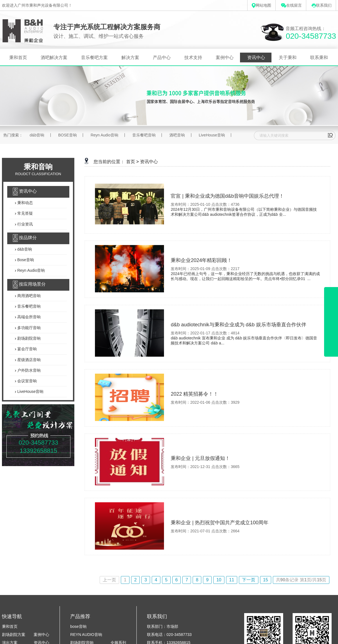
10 (219, 580)
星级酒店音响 (28, 360)
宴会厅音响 (26, 349)
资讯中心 (256, 57)
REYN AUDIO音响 (86, 635)
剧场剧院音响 (28, 338)
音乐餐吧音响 (144, 135)
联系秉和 (319, 57)
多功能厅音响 (28, 328)
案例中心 (225, 57)
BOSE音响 (68, 135)
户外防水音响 (28, 370)
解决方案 (130, 57)
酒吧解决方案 (54, 57)
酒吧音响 (177, 135)
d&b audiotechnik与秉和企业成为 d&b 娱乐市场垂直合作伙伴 (238, 325)
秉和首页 (18, 57)
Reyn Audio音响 (104, 135)
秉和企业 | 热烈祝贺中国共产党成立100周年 (220, 523)
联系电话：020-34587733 (169, 635)
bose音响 (78, 626)
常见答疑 (25, 214)
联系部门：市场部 (163, 626)
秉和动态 (25, 203)
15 (266, 580)
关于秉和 (288, 57)
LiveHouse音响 (212, 135)
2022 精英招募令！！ (194, 394)
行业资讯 (25, 224)
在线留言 (291, 5)
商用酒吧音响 (28, 296)
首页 (131, 162)
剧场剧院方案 (14, 635)
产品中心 (162, 57)
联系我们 (322, 5)
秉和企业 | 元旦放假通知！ (200, 458)
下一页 (249, 580)
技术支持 (193, 57)
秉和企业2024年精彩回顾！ (201, 260)
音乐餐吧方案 (94, 57)
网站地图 (261, 5)
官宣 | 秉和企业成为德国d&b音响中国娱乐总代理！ (227, 196)
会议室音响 (26, 381)
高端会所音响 (28, 317)
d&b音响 (37, 135)
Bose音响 (25, 260)
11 (232, 580)
